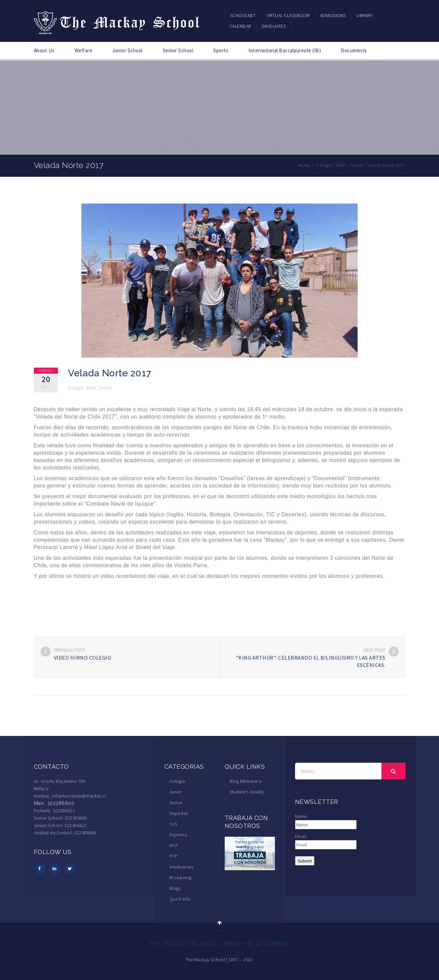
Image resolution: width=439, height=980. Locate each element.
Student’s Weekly (247, 792)
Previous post (70, 650)
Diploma (178, 835)
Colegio (76, 388)
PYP (174, 856)
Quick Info (180, 899)
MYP (174, 845)
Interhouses (181, 867)
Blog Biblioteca (246, 781)
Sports (221, 50)
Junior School (127, 50)
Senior (106, 388)
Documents (354, 50)
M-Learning (181, 878)
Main (92, 388)
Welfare (84, 50)
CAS (173, 824)
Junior (176, 792)
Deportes (179, 813)
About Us (44, 50)
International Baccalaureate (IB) (285, 50)
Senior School (178, 50)
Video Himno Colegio (83, 658)
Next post (374, 650)
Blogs (175, 888)
